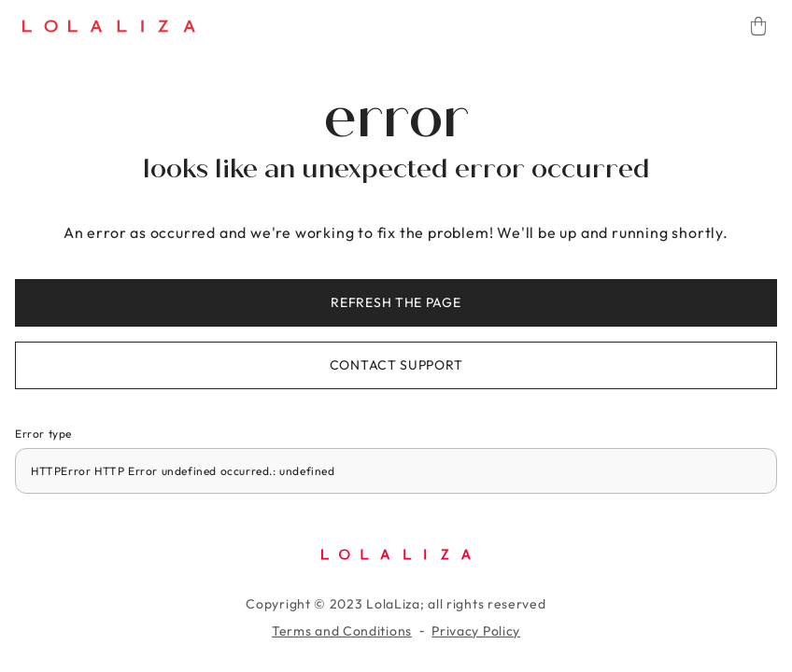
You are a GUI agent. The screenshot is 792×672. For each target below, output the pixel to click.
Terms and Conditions (342, 631)
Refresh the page (396, 302)
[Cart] (758, 26)
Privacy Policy (476, 631)
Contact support (396, 365)
